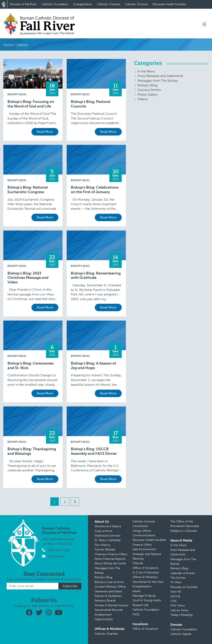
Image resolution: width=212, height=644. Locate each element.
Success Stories (149, 90)
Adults (137, 591)
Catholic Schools (136, 4)
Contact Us (57, 556)
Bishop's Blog (17, 94)
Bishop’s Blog (103, 577)
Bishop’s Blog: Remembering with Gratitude (96, 276)
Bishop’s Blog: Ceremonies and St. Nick (31, 366)
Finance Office (142, 545)
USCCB (175, 596)
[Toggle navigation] (204, 24)
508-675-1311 (59, 550)
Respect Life (141, 605)
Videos (143, 99)
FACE (136, 614)
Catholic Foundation (55, 4)
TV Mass (176, 582)
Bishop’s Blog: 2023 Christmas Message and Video (28, 278)
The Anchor (178, 578)
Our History (102, 545)
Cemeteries (140, 526)
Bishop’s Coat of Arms (109, 582)
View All (176, 592)
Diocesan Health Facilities (169, 4)
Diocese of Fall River (23, 4)
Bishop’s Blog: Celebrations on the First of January (95, 190)
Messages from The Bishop (158, 81)
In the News (146, 71)
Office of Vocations (145, 568)
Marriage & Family (144, 596)
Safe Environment (144, 549)
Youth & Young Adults (147, 600)
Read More (45, 132)
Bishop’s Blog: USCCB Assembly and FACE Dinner (94, 451)
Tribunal (138, 563)
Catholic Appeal (181, 634)
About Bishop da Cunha (110, 563)
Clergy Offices (142, 531)
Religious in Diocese (184, 531)
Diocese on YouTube (184, 587)
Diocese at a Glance (108, 526)
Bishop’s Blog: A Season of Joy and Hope (93, 366)
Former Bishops (105, 549)
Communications (144, 535)
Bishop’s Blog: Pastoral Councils (91, 104)
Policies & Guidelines (108, 596)
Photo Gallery (148, 95)
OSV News (178, 606)
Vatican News (179, 610)
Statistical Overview (108, 536)
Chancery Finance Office (111, 554)
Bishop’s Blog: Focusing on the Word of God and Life (31, 104)
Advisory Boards (105, 601)
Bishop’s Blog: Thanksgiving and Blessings (32, 451)
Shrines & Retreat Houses (111, 605)
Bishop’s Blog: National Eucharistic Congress (28, 190)
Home (8, 45)
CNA (173, 601)
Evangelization (83, 4)
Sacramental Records (109, 610)
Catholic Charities (109, 4)
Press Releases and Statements (160, 76)
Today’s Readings (182, 615)
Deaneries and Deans (108, 591)
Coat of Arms (103, 531)
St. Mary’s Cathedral (108, 540)
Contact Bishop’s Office (110, 587)
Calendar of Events (183, 573)
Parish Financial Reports (110, 559)
